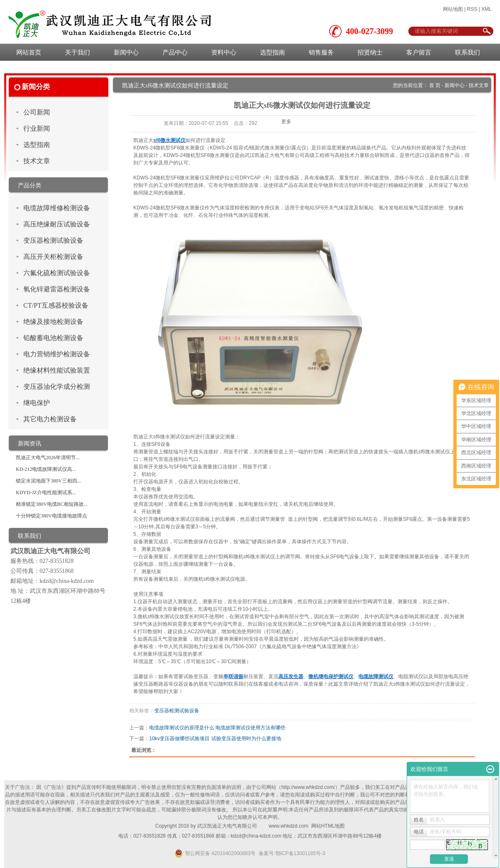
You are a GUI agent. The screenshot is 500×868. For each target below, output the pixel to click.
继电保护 (37, 403)
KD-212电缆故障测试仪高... (46, 469)
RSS (472, 9)
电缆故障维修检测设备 (57, 208)
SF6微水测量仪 (187, 148)
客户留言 (419, 52)
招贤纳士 (370, 52)
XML (486, 9)
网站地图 (453, 9)
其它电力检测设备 (50, 419)
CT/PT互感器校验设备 (56, 305)
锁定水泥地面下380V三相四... (48, 481)
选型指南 (272, 52)
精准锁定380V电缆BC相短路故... (52, 504)
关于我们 (77, 52)
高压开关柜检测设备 (53, 257)
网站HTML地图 (328, 826)
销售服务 (321, 52)
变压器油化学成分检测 (57, 387)
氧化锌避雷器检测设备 (57, 289)
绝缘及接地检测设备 (53, 322)
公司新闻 (37, 112)
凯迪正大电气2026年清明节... (48, 458)
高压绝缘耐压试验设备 (57, 224)
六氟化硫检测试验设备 (57, 273)
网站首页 (29, 52)
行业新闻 (37, 128)
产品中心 (175, 52)
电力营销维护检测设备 (57, 354)
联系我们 (467, 52)
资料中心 (224, 52)
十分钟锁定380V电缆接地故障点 (51, 516)
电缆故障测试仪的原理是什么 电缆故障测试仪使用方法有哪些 (217, 728)
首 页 (435, 85)
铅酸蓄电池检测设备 (53, 338)
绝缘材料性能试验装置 (57, 370)
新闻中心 (126, 52)
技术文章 (37, 161)
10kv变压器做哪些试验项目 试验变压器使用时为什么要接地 (215, 739)
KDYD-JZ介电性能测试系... (46, 492)
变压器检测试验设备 (53, 240)
